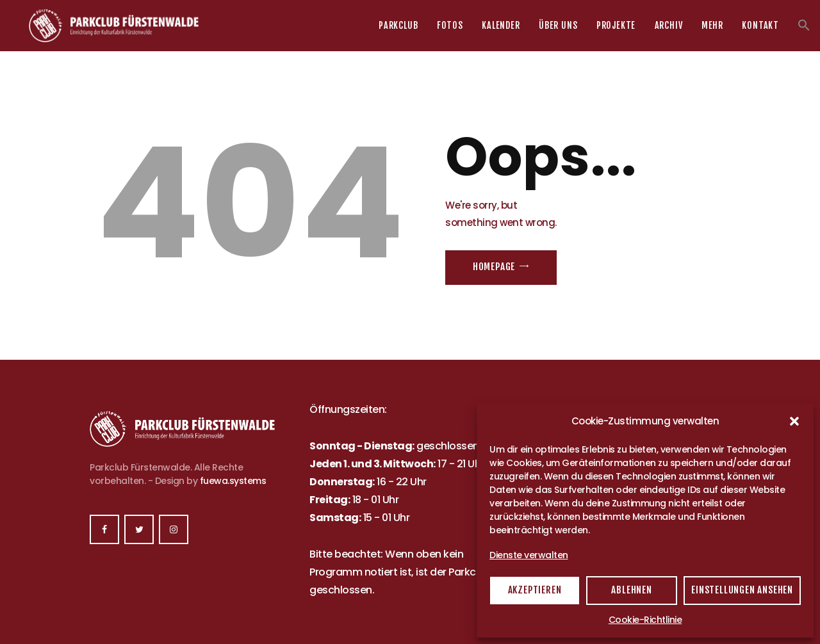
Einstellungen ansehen (742, 590)
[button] (794, 421)
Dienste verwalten (529, 555)
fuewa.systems (233, 481)
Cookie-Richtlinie (645, 620)
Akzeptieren (535, 590)
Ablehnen (631, 590)
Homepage (494, 267)
